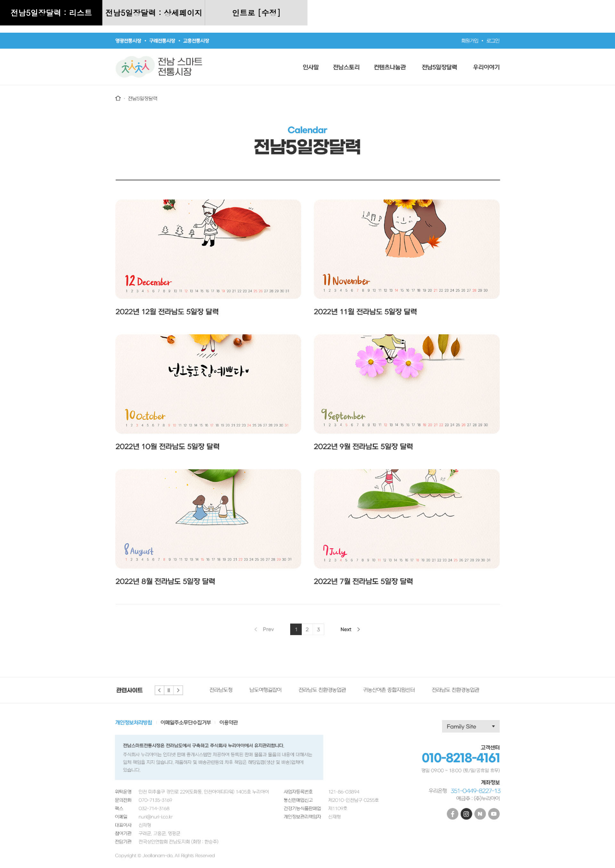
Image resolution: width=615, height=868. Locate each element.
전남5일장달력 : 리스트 (51, 13)
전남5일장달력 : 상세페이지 (154, 13)
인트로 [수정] (256, 13)
